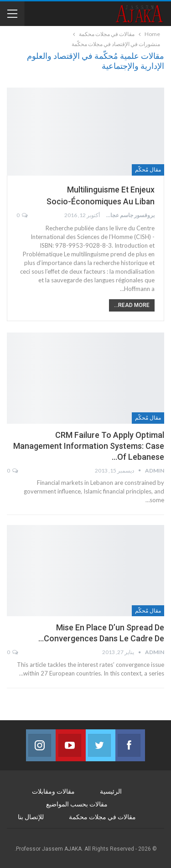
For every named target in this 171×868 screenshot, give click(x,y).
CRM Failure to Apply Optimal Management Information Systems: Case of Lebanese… (89, 446)
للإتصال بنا (31, 817)
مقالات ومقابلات (53, 791)
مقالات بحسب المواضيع (77, 804)
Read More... (132, 305)
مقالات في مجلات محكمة (102, 817)
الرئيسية (111, 791)
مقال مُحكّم (148, 170)
